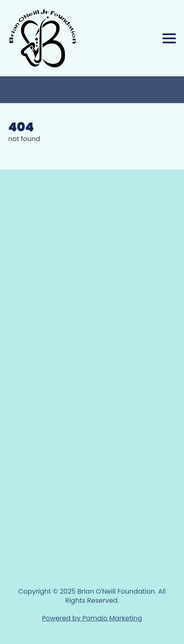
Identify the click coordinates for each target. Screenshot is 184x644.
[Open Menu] (169, 38)
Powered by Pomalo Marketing (92, 618)
